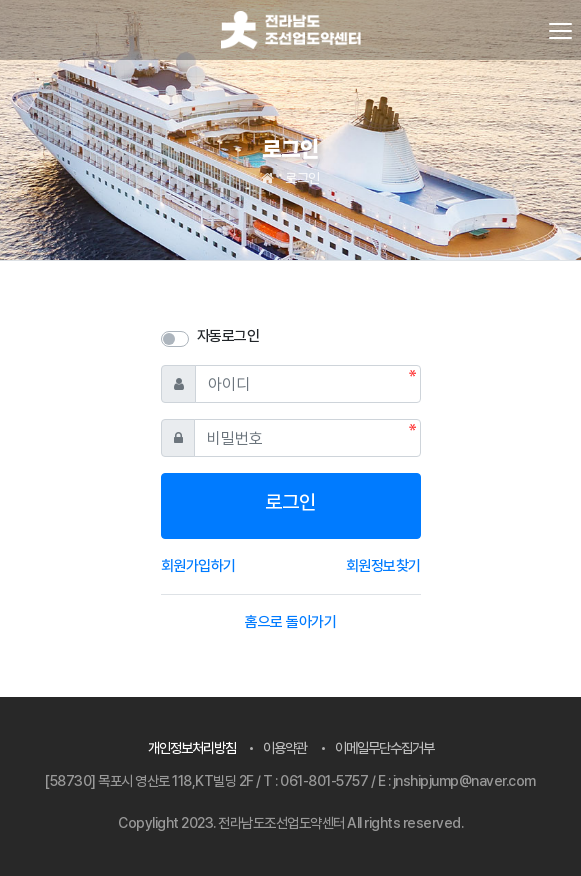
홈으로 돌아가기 (290, 622)
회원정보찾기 (383, 566)
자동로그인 (228, 336)
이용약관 (285, 747)
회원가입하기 (198, 566)
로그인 (302, 178)
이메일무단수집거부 (384, 747)
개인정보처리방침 (192, 747)
